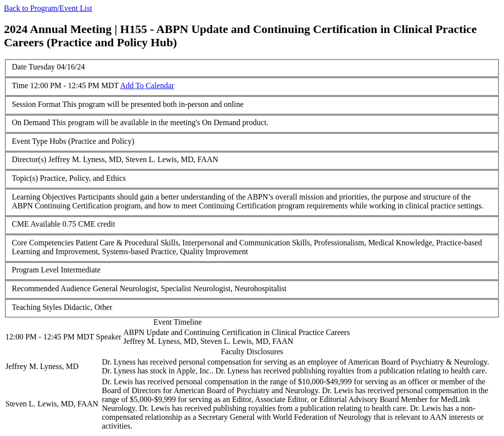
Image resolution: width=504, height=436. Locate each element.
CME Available (36, 224)
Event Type (30, 141)
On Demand (31, 122)
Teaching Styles (37, 307)
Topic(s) (25, 178)
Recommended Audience (51, 288)
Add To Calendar (147, 85)
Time (20, 85)
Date (19, 67)
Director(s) (29, 159)
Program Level (35, 270)
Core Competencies (43, 243)
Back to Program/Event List (48, 8)
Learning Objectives (44, 197)
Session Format (36, 104)
